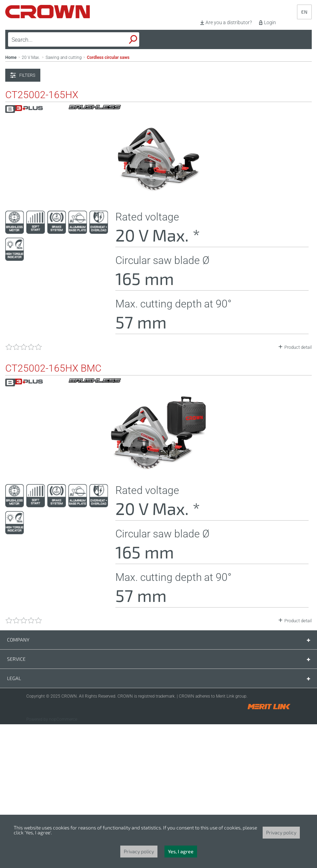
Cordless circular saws (108, 201)
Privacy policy (281, 832)
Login (270, 22)
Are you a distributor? (229, 22)
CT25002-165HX (42, 239)
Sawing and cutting (64, 201)
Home (11, 201)
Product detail (298, 491)
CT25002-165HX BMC (53, 512)
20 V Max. (31, 201)
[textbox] (57, 40)
